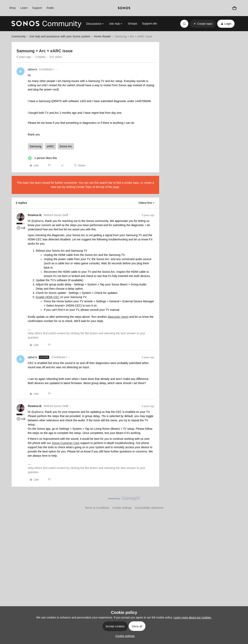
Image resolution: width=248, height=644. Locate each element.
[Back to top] (240, 502)
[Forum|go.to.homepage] (46, 24)
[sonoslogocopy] (124, 8)
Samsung (35, 146)
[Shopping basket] (234, 8)
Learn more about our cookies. (193, 617)
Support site (149, 24)
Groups (132, 24)
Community (19, 36)
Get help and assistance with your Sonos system (60, 36)
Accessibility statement (149, 508)
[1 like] (42, 158)
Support (37, 8)
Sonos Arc (66, 146)
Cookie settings (122, 508)
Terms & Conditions (97, 508)
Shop (13, 8)
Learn (24, 8)
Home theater (103, 36)
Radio (50, 8)
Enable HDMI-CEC (48, 297)
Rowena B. (35, 215)
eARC (50, 146)
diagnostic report (118, 317)
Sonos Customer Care (66, 443)
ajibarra (32, 69)
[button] (203, 24)
